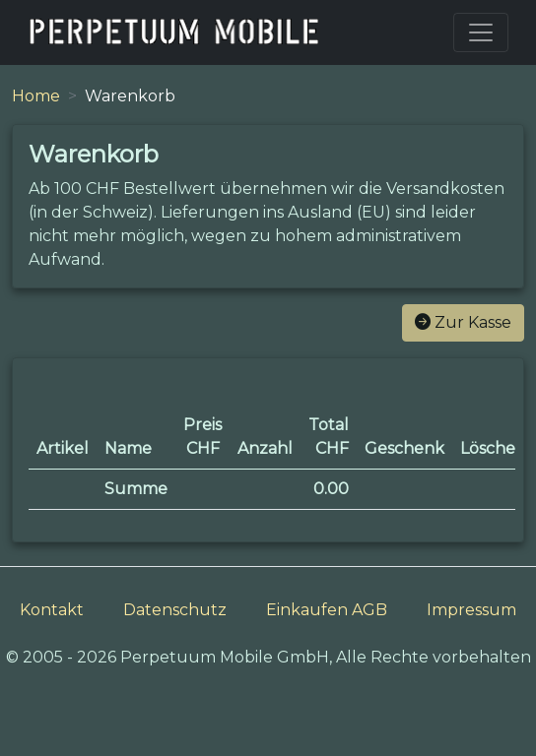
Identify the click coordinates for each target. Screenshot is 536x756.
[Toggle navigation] (481, 32)
